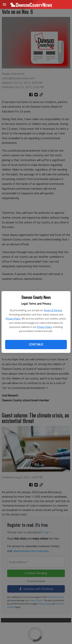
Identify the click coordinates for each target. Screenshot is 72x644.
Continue (36, 344)
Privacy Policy (13, 318)
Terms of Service (53, 310)
